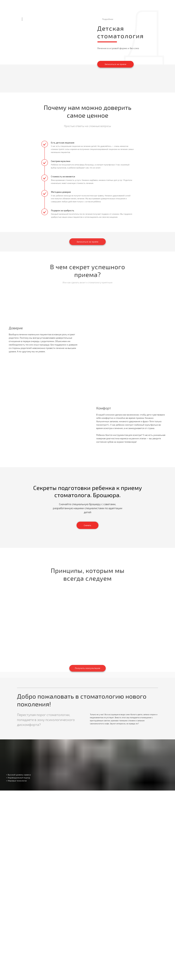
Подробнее (108, 19)
